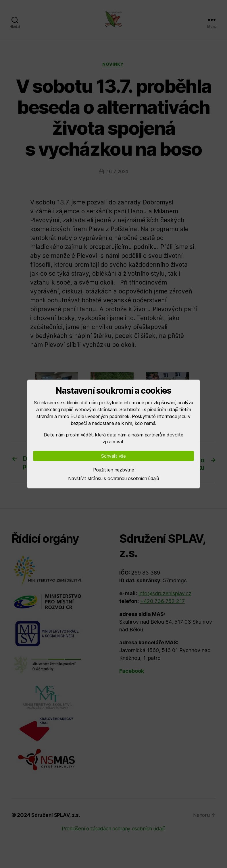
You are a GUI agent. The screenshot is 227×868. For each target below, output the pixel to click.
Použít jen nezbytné (114, 470)
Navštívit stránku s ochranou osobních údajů (113, 478)
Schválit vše (113, 456)
